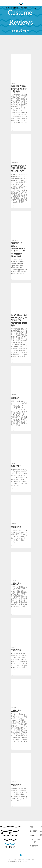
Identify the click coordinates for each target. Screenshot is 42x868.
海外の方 (24, 8)
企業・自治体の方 (12, 8)
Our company (34, 8)
